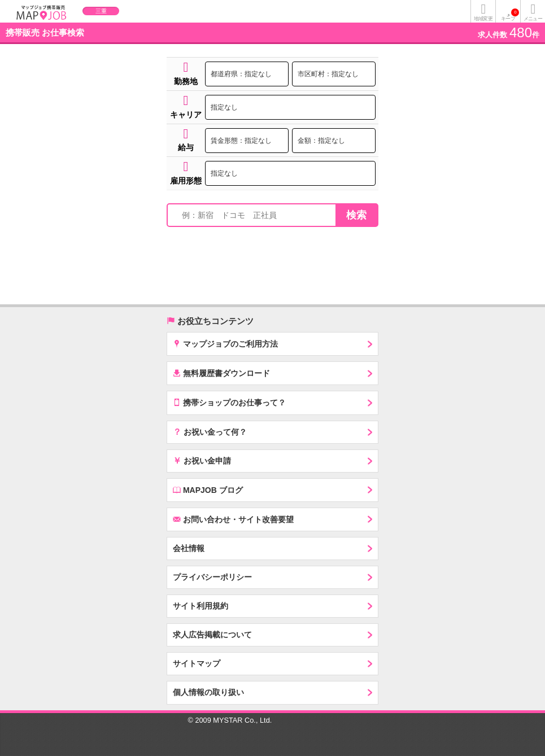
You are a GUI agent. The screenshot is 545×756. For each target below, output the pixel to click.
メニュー (533, 19)
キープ (510, 15)
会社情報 (189, 548)
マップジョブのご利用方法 (225, 344)
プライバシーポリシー (212, 577)
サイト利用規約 (200, 606)
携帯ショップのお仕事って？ (229, 402)
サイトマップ (197, 663)
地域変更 (483, 19)
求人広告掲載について (212, 635)
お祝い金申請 (202, 460)
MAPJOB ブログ (208, 490)
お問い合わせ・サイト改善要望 (233, 519)
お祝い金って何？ (210, 431)
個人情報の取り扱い (208, 692)
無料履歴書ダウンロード (221, 373)
